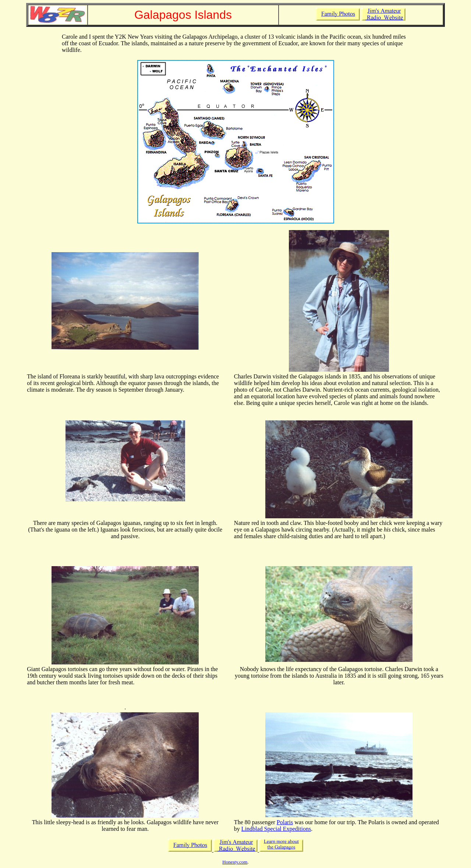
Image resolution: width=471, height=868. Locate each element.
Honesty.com (235, 862)
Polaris (285, 822)
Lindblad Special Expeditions (276, 829)
